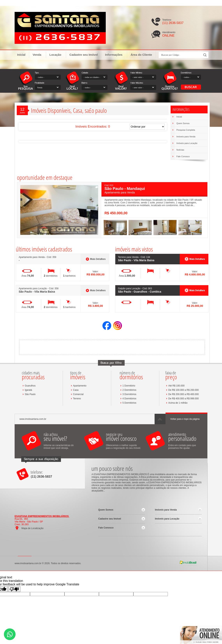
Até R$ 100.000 (176, 386)
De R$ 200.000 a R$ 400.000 (183, 394)
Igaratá (28, 390)
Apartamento (80, 386)
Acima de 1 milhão (178, 403)
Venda (39, 54)
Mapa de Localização (32, 528)
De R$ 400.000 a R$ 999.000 (183, 399)
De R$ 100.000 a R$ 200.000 (183, 390)
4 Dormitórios (129, 399)
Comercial (78, 394)
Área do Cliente (141, 55)
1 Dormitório (129, 386)
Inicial (21, 55)
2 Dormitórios (129, 390)
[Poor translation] (14, 589)
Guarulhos (30, 386)
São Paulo (30, 394)
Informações (115, 54)
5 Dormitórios (129, 403)
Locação (57, 54)
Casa (76, 390)
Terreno (77, 399)
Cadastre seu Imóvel (84, 55)
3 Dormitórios (129, 394)
